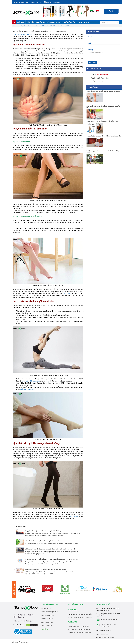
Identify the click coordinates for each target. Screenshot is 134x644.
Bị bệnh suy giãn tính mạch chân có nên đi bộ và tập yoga (103, 152)
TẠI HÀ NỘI (73, 622)
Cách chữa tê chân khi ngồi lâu (24, 35)
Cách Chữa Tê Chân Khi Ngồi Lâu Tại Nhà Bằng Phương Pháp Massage (54, 26)
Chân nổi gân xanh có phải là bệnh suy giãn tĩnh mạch (104, 91)
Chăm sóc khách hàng (50, 604)
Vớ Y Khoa (74, 517)
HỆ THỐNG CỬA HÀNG (76, 604)
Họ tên (90, 37)
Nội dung (90, 50)
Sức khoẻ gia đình (54, 22)
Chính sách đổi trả (46, 626)
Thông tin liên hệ (46, 608)
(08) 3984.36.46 (102, 74)
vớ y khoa (68, 293)
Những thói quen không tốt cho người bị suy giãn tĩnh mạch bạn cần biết (50, 549)
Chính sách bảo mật (47, 622)
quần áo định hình (27, 389)
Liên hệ (87, 22)
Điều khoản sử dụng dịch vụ (49, 612)
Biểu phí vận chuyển (47, 619)
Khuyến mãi (40, 22)
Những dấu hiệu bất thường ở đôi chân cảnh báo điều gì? (103, 107)
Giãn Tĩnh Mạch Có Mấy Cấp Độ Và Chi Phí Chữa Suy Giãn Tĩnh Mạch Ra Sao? (52, 559)
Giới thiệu (21, 22)
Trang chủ (17, 26)
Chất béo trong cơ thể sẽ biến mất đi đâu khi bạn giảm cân (45, 569)
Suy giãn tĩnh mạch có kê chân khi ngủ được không (43, 531)
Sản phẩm (30, 22)
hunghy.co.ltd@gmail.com (53, 2)
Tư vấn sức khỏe (26, 26)
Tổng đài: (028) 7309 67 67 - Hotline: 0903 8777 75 (29, 2)
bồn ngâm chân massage (31, 381)
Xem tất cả (45, 629)
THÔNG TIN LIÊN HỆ (103, 604)
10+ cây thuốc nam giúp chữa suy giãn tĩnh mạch (42, 541)
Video (80, 22)
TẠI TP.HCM (73, 610)
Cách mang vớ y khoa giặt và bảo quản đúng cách (102, 121)
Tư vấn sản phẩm (69, 22)
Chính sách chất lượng (48, 615)
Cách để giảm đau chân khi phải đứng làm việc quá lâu (104, 136)
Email (89, 43)
